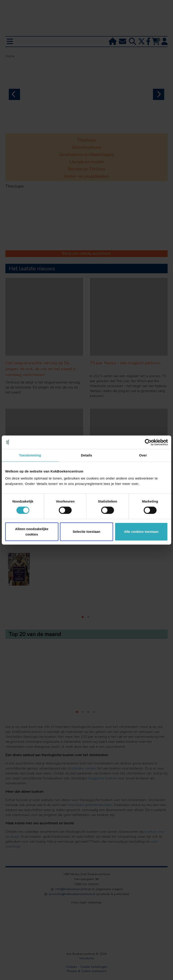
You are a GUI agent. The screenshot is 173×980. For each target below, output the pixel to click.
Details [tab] (86, 455)
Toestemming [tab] (30, 455)
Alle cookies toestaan (141, 532)
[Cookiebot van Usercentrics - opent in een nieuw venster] (148, 442)
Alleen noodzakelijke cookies (32, 532)
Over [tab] (143, 455)
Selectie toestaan (87, 532)
